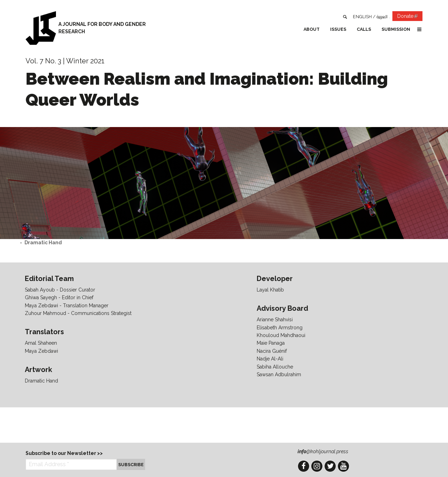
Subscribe (131, 465)
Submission (396, 29)
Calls (364, 29)
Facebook (304, 466)
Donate (410, 17)
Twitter (330, 466)
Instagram (317, 466)
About (312, 29)
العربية (382, 17)
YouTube (343, 466)
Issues (338, 29)
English (362, 17)
